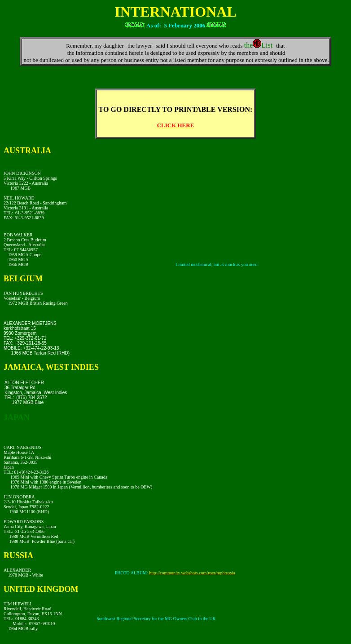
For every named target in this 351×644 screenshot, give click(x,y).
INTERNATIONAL (175, 12)
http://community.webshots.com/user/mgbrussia (192, 573)
